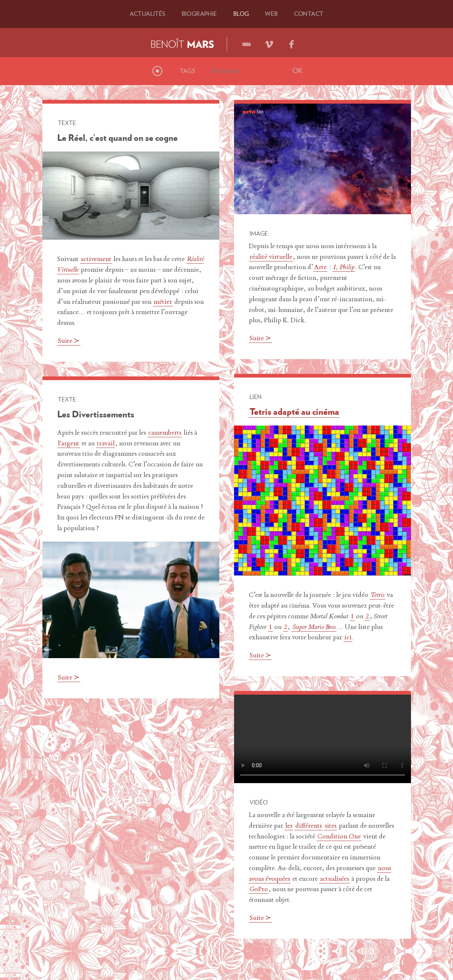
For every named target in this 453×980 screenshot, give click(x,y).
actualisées (334, 879)
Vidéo (259, 802)
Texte (67, 123)
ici (348, 638)
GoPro (259, 890)
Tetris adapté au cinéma (294, 411)
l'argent (69, 444)
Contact (309, 14)
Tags (188, 71)
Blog (241, 14)
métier (163, 302)
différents (309, 826)
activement (96, 260)
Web (271, 14)
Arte (320, 268)
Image (259, 233)
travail (106, 444)
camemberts (165, 433)
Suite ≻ (69, 341)
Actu (148, 14)
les (289, 826)
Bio (199, 14)
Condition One (339, 837)
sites (331, 826)
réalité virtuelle (271, 257)
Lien (256, 397)
